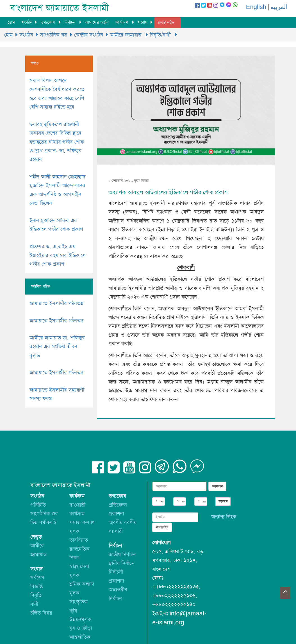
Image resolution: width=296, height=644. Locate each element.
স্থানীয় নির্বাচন (122, 563)
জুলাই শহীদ (166, 23)
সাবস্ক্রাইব (162, 527)
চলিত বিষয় (41, 613)
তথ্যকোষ (48, 22)
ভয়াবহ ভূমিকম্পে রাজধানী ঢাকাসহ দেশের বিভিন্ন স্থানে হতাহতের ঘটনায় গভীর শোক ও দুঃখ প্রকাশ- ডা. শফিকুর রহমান (57, 142)
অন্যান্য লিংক (224, 517)
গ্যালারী (116, 531)
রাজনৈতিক (79, 549)
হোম (11, 22)
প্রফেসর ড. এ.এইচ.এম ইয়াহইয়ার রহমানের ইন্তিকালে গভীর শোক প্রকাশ (58, 255)
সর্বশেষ (37, 578)
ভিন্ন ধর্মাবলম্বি (43, 522)
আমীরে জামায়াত (126, 35)
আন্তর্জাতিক (80, 637)
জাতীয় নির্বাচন (122, 555)
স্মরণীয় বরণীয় (123, 522)
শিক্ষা (74, 558)
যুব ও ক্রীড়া (81, 628)
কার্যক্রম (122, 22)
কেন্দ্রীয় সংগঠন (89, 35)
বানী (34, 604)
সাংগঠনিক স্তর (54, 35)
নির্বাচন (71, 22)
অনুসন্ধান (217, 486)
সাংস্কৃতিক (78, 602)
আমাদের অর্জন (97, 22)
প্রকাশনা (116, 514)
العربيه (279, 7)
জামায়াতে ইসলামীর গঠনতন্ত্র (56, 303)
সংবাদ (143, 22)
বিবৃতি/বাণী (161, 35)
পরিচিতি (38, 505)
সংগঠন (27, 22)
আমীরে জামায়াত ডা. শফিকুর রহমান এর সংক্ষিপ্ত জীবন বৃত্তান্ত (57, 347)
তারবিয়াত (79, 540)
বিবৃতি (36, 595)
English (256, 7)
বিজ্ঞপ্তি (37, 587)
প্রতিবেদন (118, 505)
